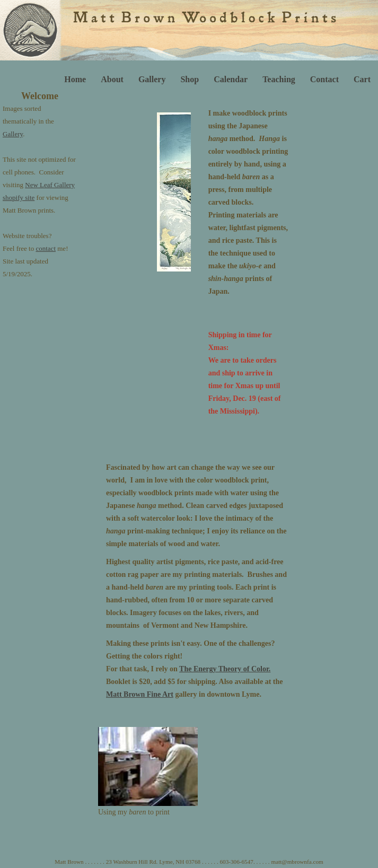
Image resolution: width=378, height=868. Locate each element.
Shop (190, 79)
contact (46, 248)
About (112, 79)
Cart (362, 79)
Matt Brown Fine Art (140, 694)
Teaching (279, 79)
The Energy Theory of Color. (225, 669)
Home (75, 79)
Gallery (152, 79)
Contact (324, 79)
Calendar (231, 79)
